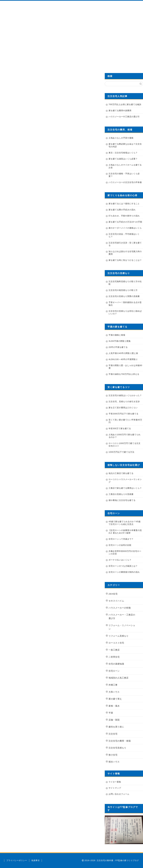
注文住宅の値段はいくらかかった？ (125, 395)
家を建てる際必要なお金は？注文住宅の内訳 (125, 145)
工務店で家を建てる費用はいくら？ (125, 488)
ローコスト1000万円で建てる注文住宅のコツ (125, 445)
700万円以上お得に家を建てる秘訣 (125, 104)
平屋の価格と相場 (117, 335)
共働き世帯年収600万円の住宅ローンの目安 (125, 552)
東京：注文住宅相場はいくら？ (123, 153)
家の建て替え (115, 699)
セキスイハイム (116, 601)
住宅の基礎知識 (116, 664)
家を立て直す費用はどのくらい (123, 408)
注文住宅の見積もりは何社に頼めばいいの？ (125, 312)
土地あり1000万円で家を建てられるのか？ (125, 436)
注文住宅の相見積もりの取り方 (123, 290)
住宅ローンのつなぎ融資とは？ (123, 566)
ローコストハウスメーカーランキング (125, 481)
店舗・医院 (114, 720)
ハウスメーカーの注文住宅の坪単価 (125, 182)
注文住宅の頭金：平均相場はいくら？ (124, 235)
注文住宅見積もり (117, 748)
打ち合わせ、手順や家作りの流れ (124, 216)
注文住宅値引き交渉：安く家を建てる (125, 244)
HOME (16, 62)
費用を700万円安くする (120, 62)
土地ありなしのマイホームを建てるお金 (125, 166)
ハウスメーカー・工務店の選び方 (122, 616)
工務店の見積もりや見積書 (121, 494)
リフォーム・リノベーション (122, 627)
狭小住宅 (113, 755)
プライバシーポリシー (17, 860)
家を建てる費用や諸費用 (120, 111)
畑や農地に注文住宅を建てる (122, 500)
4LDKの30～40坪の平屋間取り (123, 359)
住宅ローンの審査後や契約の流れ (124, 572)
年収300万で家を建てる (120, 428)
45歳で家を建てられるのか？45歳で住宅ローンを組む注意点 (125, 523)
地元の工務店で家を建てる (121, 473)
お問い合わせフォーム (119, 794)
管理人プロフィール (42, 62)
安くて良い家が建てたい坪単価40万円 (125, 421)
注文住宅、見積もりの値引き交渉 (124, 401)
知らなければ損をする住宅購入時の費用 (125, 253)
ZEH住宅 (113, 594)
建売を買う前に (116, 727)
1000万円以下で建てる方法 (121, 452)
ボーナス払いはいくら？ (120, 560)
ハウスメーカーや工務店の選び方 (124, 117)
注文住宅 (113, 734)
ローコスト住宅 (116, 643)
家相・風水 (114, 706)
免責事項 (35, 860)
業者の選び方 (68, 62)
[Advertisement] (71, 38)
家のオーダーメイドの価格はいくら (125, 228)
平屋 (111, 713)
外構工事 (113, 685)
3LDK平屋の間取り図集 (120, 341)
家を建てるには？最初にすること (124, 204)
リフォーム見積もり (119, 636)
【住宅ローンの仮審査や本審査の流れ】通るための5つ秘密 (125, 532)
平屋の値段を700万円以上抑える (124, 374)
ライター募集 (115, 782)
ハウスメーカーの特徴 (120, 608)
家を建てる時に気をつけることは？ (125, 260)
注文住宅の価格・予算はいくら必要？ (124, 175)
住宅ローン (114, 671)
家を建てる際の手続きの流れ (122, 210)
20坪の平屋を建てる (118, 347)
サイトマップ (115, 788)
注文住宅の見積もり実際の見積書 (124, 296)
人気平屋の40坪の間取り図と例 (123, 353)
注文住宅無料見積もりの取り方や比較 (125, 283)
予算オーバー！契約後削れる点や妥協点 (125, 304)
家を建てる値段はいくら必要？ (123, 159)
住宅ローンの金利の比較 (120, 545)
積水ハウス (114, 762)
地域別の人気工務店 (119, 678)
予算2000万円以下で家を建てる (124, 414)
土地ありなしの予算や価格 (121, 138)
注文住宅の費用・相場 (120, 741)
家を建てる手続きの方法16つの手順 (125, 222)
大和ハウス (114, 692)
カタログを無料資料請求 (94, 62)
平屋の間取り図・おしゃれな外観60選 (125, 367)
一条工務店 (114, 650)
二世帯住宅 (114, 657)
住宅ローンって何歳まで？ (121, 539)
